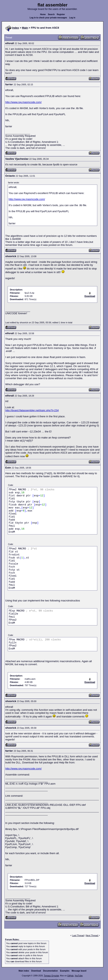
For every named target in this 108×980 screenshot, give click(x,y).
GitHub (70, 976)
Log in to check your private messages (48, 18)
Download (36, 971)
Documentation (50, 971)
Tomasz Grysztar (51, 976)
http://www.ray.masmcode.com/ (23, 102)
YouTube (79, 976)
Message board (79, 971)
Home (43, 14)
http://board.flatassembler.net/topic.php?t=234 (32, 410)
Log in (72, 18)
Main (25, 28)
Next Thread (92, 935)
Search (51, 14)
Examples (65, 971)
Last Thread (78, 935)
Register (61, 14)
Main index (24, 971)
